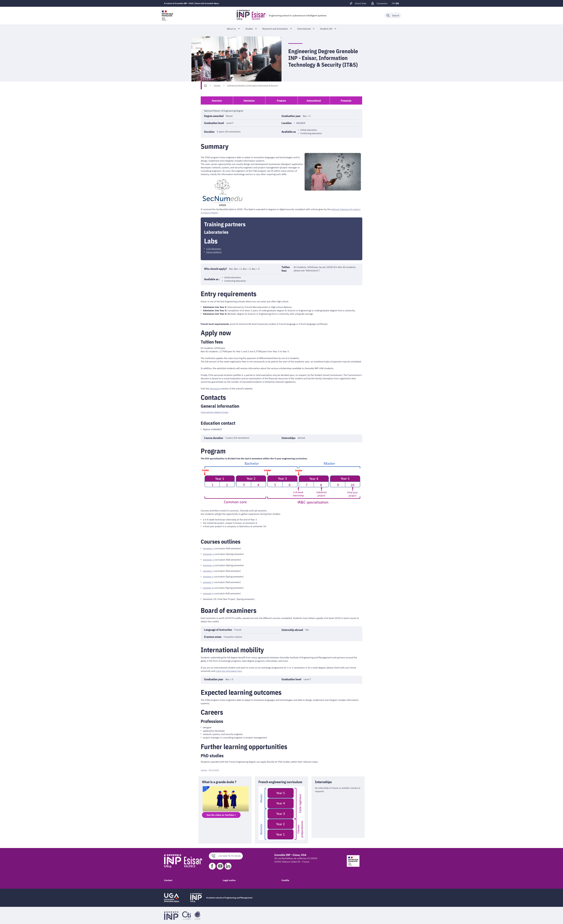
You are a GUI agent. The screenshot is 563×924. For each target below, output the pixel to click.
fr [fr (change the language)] (393, 3)
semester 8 (209, 588)
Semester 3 (209, 560)
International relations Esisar (216, 412)
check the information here (229, 671)
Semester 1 (209, 548)
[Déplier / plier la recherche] (393, 15)
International (314, 100)
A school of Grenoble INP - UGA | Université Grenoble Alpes (192, 3)
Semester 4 (209, 565)
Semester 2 (209, 554)
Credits (285, 880)
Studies (217, 85)
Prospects (346, 100)
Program (281, 100)
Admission (249, 100)
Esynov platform (215, 252)
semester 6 (209, 576)
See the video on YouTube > (221, 815)
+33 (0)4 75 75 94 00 (226, 856)
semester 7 (209, 582)
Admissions (216, 389)
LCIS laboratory (214, 249)
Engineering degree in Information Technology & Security (253, 85)
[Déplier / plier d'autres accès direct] (358, 3)
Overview (217, 100)
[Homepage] (205, 85)
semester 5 (209, 571)
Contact (168, 880)
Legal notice (229, 880)
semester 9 (209, 593)
